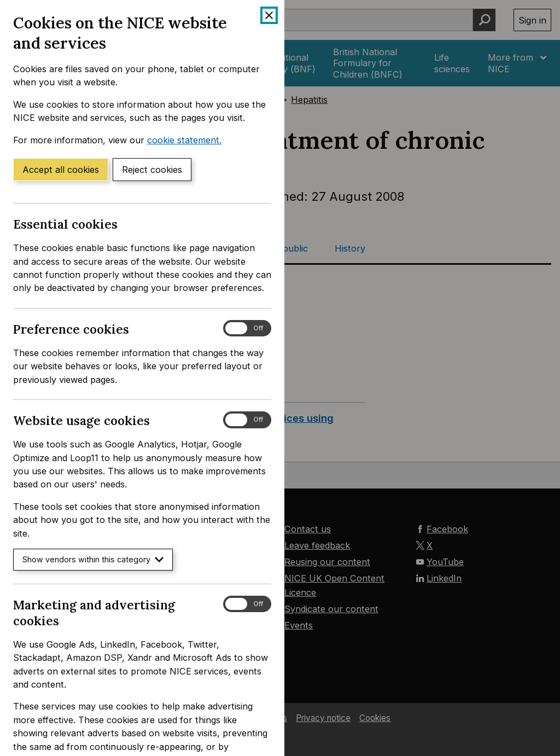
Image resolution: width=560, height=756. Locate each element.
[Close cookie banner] (269, 15)
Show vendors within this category (93, 559)
